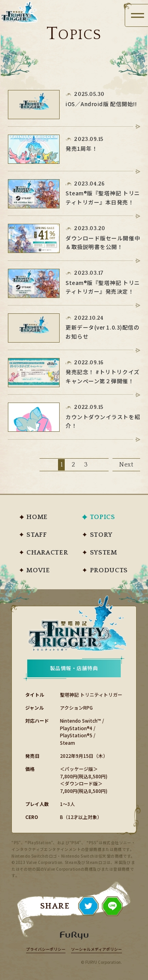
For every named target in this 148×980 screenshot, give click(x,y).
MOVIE (38, 571)
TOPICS (103, 517)
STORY (101, 535)
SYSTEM (104, 553)
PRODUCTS (109, 571)
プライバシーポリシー (46, 950)
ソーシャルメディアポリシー (96, 950)
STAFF (37, 535)
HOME (37, 517)
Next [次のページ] (126, 465)
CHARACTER (47, 553)
